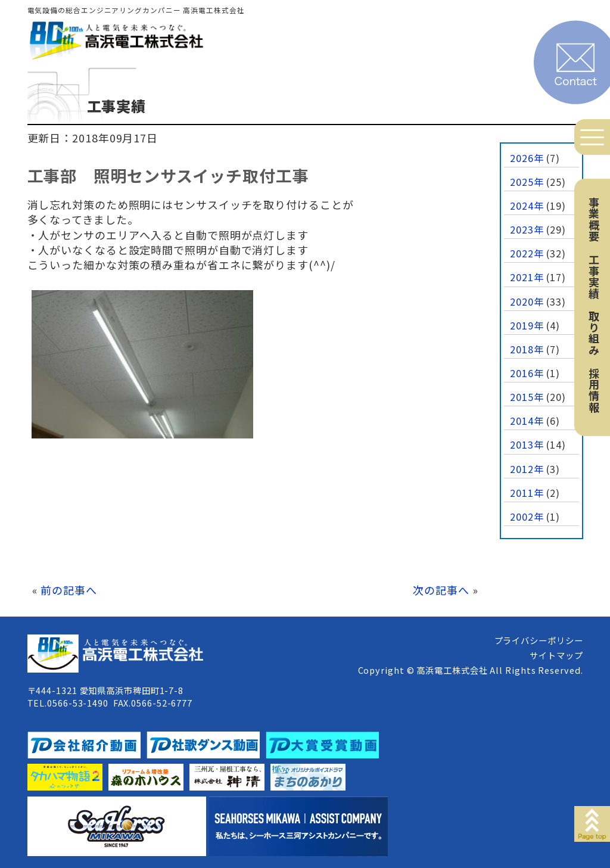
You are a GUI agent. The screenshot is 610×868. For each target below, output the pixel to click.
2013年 (527, 444)
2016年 (527, 373)
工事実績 (594, 276)
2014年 (527, 421)
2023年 (527, 229)
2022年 (527, 253)
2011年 (527, 493)
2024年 (527, 206)
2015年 (527, 397)
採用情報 (594, 390)
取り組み (594, 333)
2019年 (527, 325)
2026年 (527, 158)
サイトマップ (556, 655)
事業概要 (594, 219)
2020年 (527, 301)
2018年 (527, 349)
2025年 (527, 182)
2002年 (527, 517)
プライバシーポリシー (539, 640)
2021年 (527, 277)
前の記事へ (69, 590)
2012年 (527, 469)
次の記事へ (441, 590)
